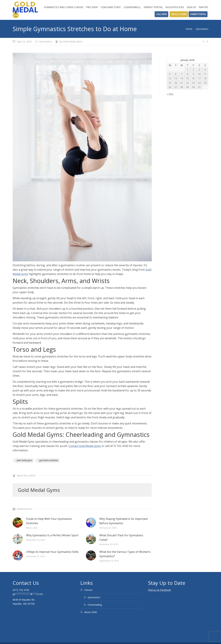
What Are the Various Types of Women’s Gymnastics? (125, 554)
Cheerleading (95, 605)
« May (170, 94)
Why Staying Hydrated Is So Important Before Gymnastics (124, 521)
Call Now (161, 14)
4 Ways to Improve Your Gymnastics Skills (52, 552)
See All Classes (179, 14)
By (71, 41)
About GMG (91, 612)
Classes (88, 590)
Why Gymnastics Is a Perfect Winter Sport (52, 535)
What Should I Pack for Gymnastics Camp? (121, 537)
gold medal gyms (25, 460)
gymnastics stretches (49, 460)
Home (189, 29)
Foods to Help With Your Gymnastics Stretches (49, 521)
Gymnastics (202, 29)
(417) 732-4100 (21, 590)
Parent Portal (198, 14)
